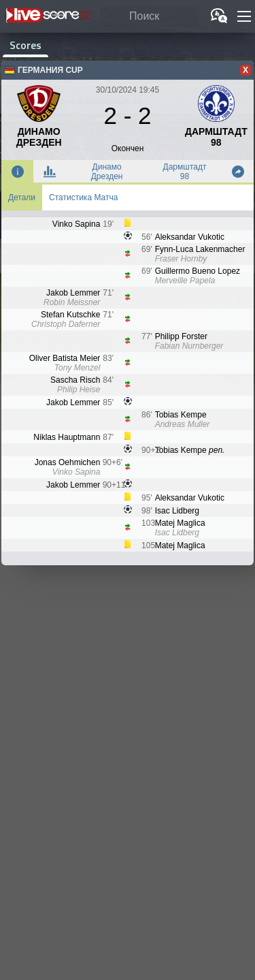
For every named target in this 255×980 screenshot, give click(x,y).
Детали (22, 197)
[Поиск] (149, 17)
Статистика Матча (83, 197)
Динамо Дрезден (107, 172)
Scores (26, 45)
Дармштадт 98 (185, 172)
